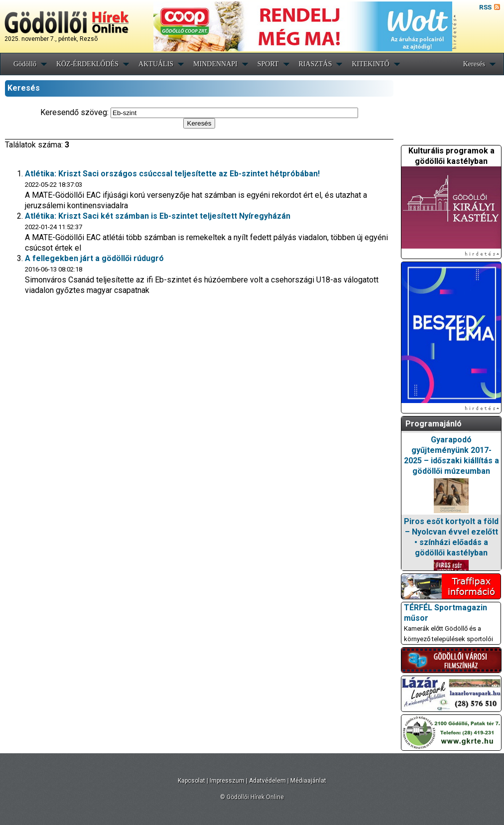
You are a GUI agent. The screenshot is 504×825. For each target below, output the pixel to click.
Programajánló (434, 424)
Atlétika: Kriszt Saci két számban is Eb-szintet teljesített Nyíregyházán (158, 216)
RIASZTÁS (315, 64)
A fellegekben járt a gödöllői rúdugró (94, 258)
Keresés (474, 64)
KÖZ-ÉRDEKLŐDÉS (87, 64)
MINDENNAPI (215, 64)
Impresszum (227, 781)
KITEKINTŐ (370, 64)
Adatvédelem (267, 781)
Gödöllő (25, 64)
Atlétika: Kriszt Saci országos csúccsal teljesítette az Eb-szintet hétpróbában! (172, 174)
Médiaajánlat (308, 781)
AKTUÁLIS (156, 64)
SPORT (268, 64)
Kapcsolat (191, 781)
